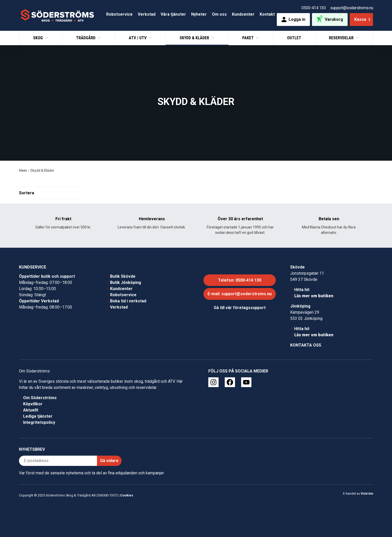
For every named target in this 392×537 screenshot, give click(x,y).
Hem (23, 170)
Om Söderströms (40, 398)
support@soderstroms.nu (352, 8)
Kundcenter (243, 14)
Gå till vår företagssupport (240, 308)
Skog (38, 38)
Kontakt (267, 14)
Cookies (127, 495)
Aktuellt (31, 410)
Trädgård (86, 38)
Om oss (219, 14)
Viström (367, 493)
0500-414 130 (313, 8)
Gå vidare (109, 461)
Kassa (363, 19)
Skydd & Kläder (195, 38)
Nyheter (199, 14)
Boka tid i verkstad (128, 301)
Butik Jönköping (126, 282)
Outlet (294, 38)
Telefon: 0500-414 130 (240, 280)
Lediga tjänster (38, 416)
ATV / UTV (138, 38)
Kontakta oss (306, 345)
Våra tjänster (173, 14)
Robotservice (119, 14)
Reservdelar (342, 38)
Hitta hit (302, 290)
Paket (248, 38)
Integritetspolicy (39, 422)
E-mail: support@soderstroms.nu (240, 294)
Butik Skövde (123, 276)
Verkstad (147, 14)
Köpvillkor (33, 404)
